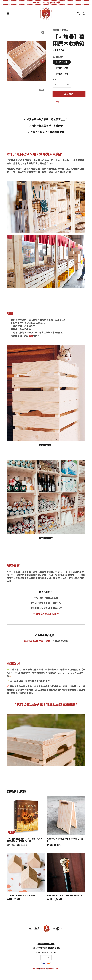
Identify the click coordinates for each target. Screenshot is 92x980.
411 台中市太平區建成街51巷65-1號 (46, 948)
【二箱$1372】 (62, 68)
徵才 (58, 968)
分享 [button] (56, 102)
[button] (8, 13)
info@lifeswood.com (46, 944)
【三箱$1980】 (62, 74)
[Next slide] (42, 61)
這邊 (31, 336)
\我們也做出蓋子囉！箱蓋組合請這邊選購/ (46, 704)
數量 (54, 79)
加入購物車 (69, 94)
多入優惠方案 (58, 57)
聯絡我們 (52, 968)
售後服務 (44, 968)
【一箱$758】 (62, 62)
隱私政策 (35, 968)
